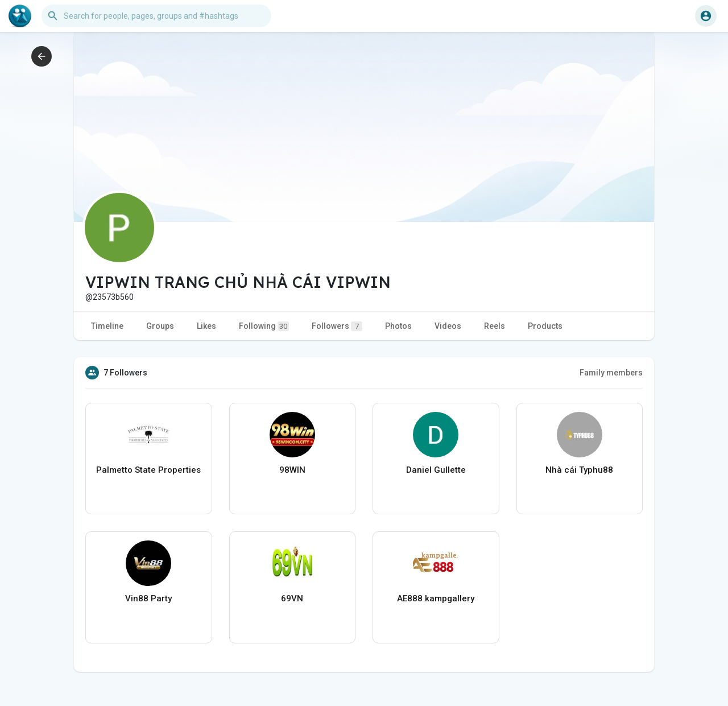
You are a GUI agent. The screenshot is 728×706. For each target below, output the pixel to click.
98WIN (292, 470)
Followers (337, 326)
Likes (206, 326)
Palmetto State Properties (148, 470)
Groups (160, 326)
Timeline (107, 326)
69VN (292, 598)
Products (545, 326)
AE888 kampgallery (436, 598)
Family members (611, 373)
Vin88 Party (148, 598)
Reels (495, 326)
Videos (448, 326)
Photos (398, 326)
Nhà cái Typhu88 (579, 470)
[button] (156, 16)
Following (264, 326)
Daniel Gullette (436, 470)
